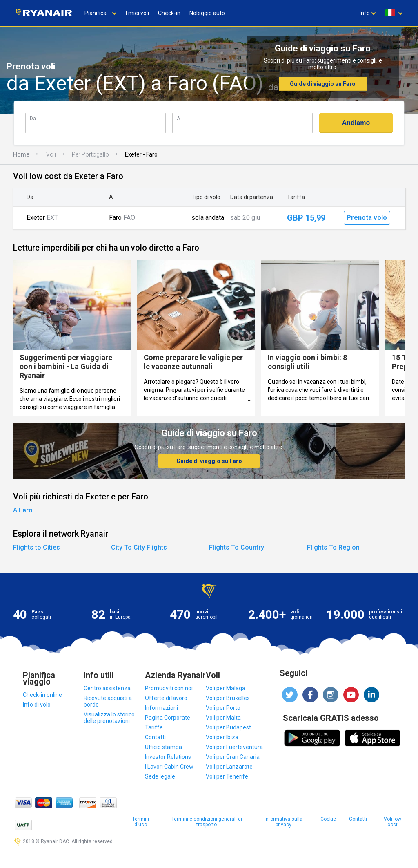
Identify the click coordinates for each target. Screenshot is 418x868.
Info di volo (37, 705)
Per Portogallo (90, 154)
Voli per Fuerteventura (234, 747)
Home (21, 154)
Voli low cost (392, 822)
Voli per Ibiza (222, 737)
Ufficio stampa (163, 747)
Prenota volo (367, 218)
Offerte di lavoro (166, 698)
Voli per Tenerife (227, 776)
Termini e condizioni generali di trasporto (207, 822)
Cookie (328, 819)
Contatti (155, 737)
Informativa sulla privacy (283, 822)
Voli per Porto (223, 708)
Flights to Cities (37, 547)
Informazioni (161, 708)
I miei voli (137, 13)
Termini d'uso (141, 822)
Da (33, 118)
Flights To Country (237, 547)
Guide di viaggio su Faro (323, 84)
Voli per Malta (223, 718)
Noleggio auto (207, 13)
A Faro (23, 510)
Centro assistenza (107, 688)
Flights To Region (333, 547)
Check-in (169, 13)
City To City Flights (139, 547)
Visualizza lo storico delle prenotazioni (109, 718)
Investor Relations (168, 757)
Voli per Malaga (226, 688)
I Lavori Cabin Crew (169, 767)
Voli (51, 154)
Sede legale (160, 776)
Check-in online (42, 695)
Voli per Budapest (228, 727)
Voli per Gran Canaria (233, 757)
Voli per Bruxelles (228, 698)
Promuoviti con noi (169, 688)
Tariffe (154, 727)
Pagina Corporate (168, 718)
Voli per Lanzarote (229, 767)
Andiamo (356, 123)
